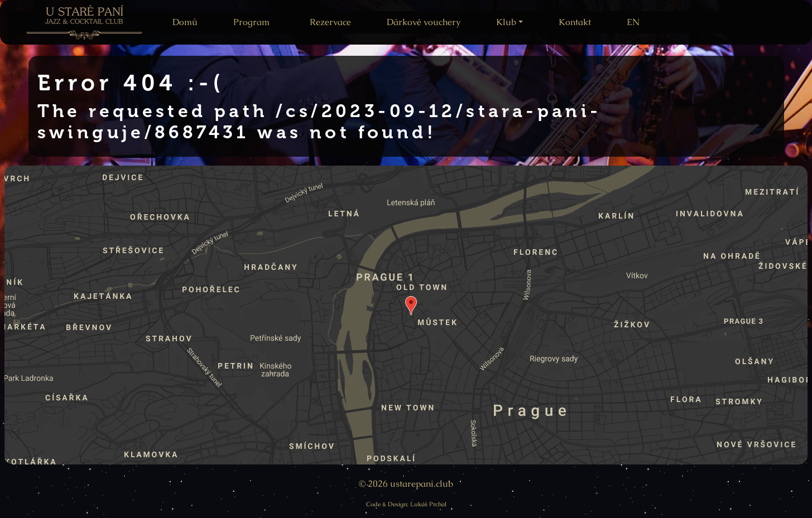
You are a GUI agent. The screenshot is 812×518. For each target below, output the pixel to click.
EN (633, 22)
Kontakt (575, 22)
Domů (185, 22)
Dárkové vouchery (424, 22)
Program (251, 22)
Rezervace (330, 22)
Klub (506, 22)
